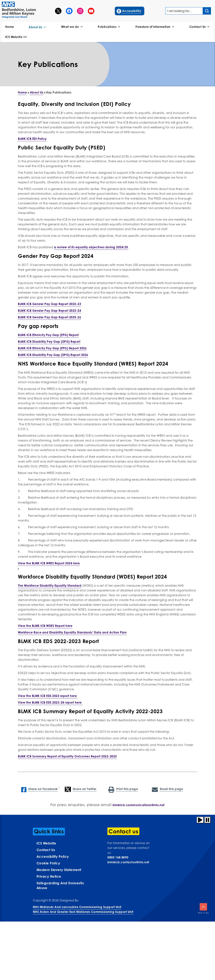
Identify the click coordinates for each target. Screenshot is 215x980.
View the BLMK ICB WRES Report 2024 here (49, 563)
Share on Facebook (39, 789)
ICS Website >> (16, 37)
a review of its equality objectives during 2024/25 (91, 247)
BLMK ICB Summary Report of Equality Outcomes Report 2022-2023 (67, 756)
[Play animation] (200, 820)
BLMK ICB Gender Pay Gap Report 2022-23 (49, 304)
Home (10, 27)
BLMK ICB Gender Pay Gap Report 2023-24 (49, 311)
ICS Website (46, 843)
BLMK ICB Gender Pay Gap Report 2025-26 (49, 317)
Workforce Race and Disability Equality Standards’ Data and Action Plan (72, 632)
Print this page (123, 789)
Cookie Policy (48, 863)
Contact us (46, 850)
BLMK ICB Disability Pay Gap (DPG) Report (49, 342)
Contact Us (200, 27)
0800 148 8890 (118, 857)
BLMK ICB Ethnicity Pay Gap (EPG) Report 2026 (52, 348)
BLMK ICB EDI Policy (32, 139)
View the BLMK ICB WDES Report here (45, 626)
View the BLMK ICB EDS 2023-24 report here (50, 702)
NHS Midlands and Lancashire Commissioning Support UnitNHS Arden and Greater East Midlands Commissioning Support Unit (83, 909)
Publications (109, 27)
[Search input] (207, 11)
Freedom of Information (155, 27)
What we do (72, 27)
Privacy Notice (49, 876)
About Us (37, 27)
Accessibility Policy (53, 856)
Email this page (167, 789)
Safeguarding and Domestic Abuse (61, 885)
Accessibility (129, 11)
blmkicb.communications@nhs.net (139, 805)
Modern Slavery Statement (59, 870)
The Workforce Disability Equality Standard (50, 586)
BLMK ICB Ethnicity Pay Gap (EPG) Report (48, 335)
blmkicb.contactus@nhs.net (128, 862)
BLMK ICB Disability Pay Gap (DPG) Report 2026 (53, 355)
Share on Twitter (81, 789)
